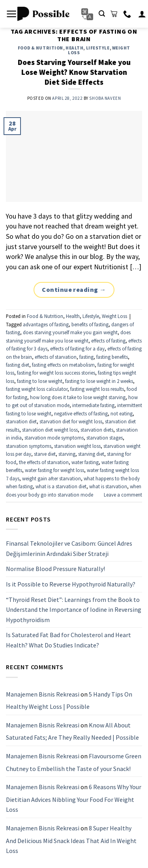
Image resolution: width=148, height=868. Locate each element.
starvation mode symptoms (54, 438)
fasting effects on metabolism (63, 365)
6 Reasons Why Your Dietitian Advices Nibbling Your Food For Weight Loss (74, 798)
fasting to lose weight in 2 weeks (99, 381)
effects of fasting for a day (77, 348)
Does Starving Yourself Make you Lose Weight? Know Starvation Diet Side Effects (74, 72)
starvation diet (21, 421)
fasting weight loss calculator (37, 389)
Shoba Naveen (105, 98)
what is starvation (108, 486)
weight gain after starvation (52, 478)
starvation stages (105, 438)
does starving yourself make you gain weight (70, 332)
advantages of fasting (46, 324)
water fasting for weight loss (54, 470)
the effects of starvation (44, 462)
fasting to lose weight (40, 381)
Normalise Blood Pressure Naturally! (55, 569)
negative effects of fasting (81, 413)
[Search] (102, 14)
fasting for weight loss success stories (56, 373)
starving (67, 454)
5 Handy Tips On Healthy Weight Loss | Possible (69, 700)
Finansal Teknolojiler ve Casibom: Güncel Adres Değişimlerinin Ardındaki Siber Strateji (69, 548)
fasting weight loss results (97, 389)
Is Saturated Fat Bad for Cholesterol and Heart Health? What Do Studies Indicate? (68, 640)
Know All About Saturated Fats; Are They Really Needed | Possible (72, 731)
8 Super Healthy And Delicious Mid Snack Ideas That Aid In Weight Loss (71, 839)
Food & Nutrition (40, 48)
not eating (122, 413)
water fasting (85, 462)
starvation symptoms (29, 446)
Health (74, 48)
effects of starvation (56, 357)
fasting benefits (112, 357)
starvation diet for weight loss (71, 421)
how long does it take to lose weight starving (78, 397)
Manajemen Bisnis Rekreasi (43, 694)
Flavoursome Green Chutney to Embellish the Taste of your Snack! (74, 762)
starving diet (91, 454)
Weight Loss (114, 316)
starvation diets (97, 430)
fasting (86, 357)
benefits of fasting (90, 324)
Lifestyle (98, 48)
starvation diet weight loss (50, 430)
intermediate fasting (93, 405)
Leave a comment (123, 495)
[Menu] (12, 14)
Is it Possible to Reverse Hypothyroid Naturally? (71, 584)
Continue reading (74, 290)
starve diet (45, 454)
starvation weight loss (77, 446)
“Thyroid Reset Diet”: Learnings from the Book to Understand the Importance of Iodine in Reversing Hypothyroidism (74, 609)
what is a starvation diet (61, 486)
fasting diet (18, 365)
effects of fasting (108, 341)
